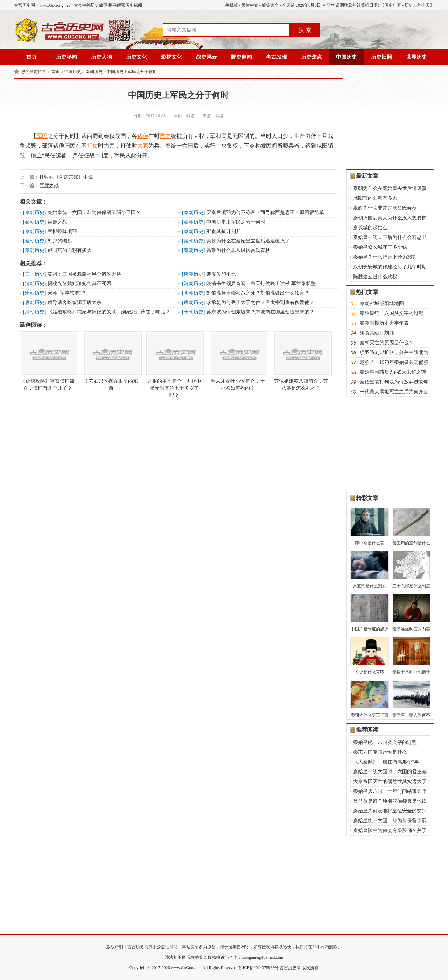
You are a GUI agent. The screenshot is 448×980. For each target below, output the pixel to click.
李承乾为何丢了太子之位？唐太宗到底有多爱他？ (260, 302)
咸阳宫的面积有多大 (70, 250)
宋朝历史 (35, 293)
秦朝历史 (94, 72)
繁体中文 (250, 5)
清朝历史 (35, 284)
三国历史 (35, 274)
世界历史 (416, 57)
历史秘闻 (66, 57)
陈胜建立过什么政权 (375, 277)
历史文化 (136, 57)
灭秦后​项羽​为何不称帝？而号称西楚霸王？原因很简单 (265, 213)
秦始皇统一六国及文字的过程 (392, 313)
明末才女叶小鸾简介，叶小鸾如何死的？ (238, 361)
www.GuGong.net (186, 968)
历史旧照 (381, 57)
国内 (165, 136)
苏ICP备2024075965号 (258, 968)
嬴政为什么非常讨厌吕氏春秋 (238, 250)
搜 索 (305, 30)
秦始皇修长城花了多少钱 (380, 247)
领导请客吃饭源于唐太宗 (75, 302)
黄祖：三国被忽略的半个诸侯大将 (84, 274)
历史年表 (393, 5)
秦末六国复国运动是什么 (380, 752)
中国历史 (346, 57)
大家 (143, 146)
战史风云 (206, 57)
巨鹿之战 (49, 186)
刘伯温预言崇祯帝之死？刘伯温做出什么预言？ (258, 293)
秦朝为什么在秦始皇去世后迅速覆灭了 (248, 241)
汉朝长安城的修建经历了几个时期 (390, 267)
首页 (31, 57)
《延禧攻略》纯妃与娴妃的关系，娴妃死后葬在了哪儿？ (109, 312)
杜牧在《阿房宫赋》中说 (66, 177)
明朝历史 (194, 293)
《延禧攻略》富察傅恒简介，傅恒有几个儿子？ (48, 361)
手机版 (232, 5)
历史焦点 (311, 57)
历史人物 (101, 57)
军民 (42, 136)
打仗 (92, 146)
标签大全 (270, 5)
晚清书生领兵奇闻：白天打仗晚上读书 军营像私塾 (261, 284)
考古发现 (276, 57)
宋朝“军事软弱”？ (67, 293)
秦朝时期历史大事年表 (384, 323)
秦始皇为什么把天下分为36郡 (385, 257)
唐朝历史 (194, 274)
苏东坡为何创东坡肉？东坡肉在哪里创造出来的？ (260, 312)
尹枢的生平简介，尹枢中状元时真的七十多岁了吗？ (174, 365)
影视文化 (171, 57)
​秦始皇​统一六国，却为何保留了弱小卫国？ (94, 213)
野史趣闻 (241, 57)
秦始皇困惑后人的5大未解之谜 (393, 372)
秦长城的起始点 (370, 228)
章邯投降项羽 (62, 231)
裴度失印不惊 (221, 274)
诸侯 (143, 136)
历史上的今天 (417, 5)
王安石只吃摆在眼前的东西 (111, 361)
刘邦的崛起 (60, 241)
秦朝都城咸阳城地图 (382, 304)
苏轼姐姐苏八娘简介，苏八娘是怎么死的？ (301, 361)
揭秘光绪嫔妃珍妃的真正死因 (79, 284)
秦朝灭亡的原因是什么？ (387, 343)
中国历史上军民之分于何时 (132, 72)
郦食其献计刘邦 (224, 231)
